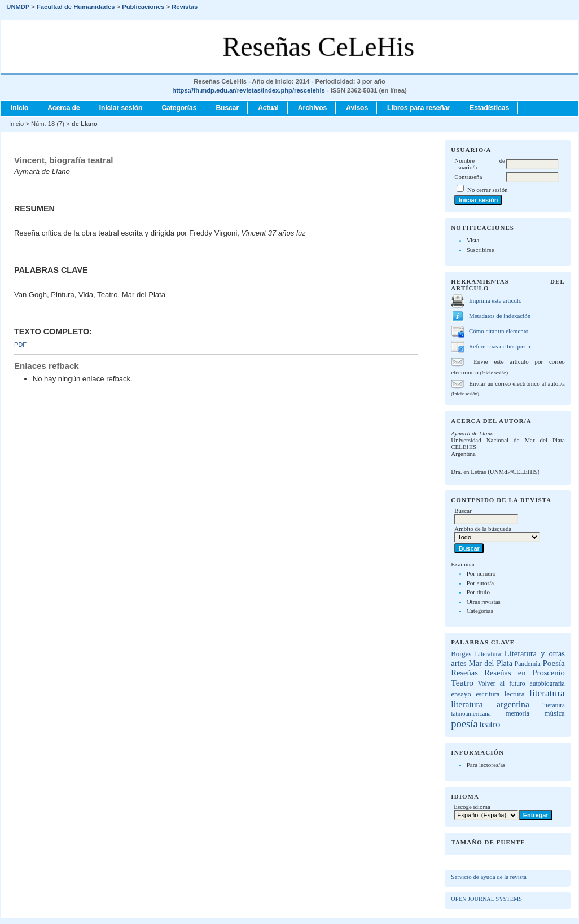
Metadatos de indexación (500, 316)
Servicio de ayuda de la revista (489, 877)
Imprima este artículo (495, 300)
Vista (473, 240)
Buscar (227, 108)
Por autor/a (481, 583)
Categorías (480, 611)
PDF (20, 345)
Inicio (19, 108)
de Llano (85, 124)
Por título (478, 592)
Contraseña (468, 177)
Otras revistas (484, 602)
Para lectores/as (486, 765)
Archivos (312, 108)
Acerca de (63, 108)
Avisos (357, 108)
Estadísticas (489, 108)
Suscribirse (481, 250)
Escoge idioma (472, 807)
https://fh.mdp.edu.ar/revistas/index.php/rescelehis (248, 90)
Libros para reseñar (419, 108)
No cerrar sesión (487, 190)
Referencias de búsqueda (499, 346)
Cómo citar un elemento (499, 331)
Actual (268, 108)
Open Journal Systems (486, 899)
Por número (481, 573)
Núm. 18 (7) (48, 124)
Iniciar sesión (121, 108)
